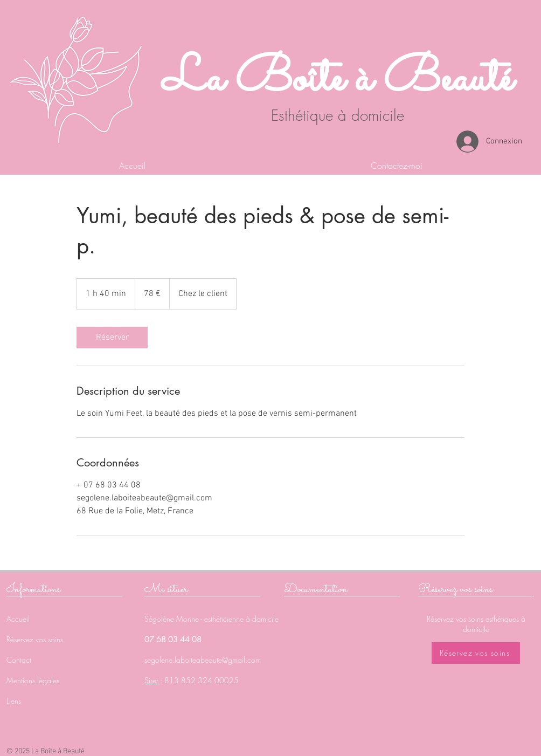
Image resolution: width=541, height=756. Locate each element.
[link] (112, 338)
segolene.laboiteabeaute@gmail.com (203, 660)
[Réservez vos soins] (476, 653)
